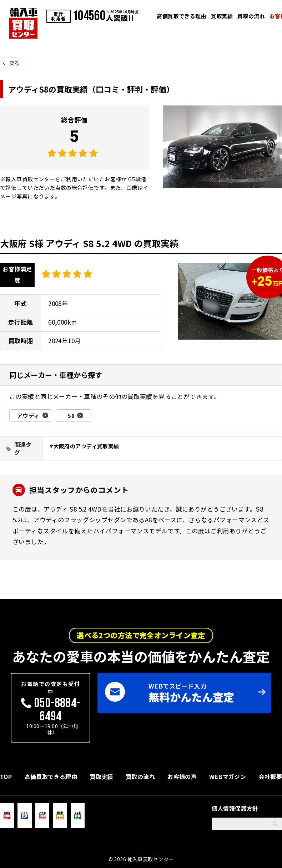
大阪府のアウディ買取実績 (86, 446)
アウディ (28, 415)
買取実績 (222, 16)
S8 (71, 415)
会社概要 (270, 776)
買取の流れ (251, 16)
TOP (6, 776)
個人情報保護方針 (235, 808)
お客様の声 (182, 776)
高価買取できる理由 (182, 16)
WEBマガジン (228, 776)
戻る (14, 63)
